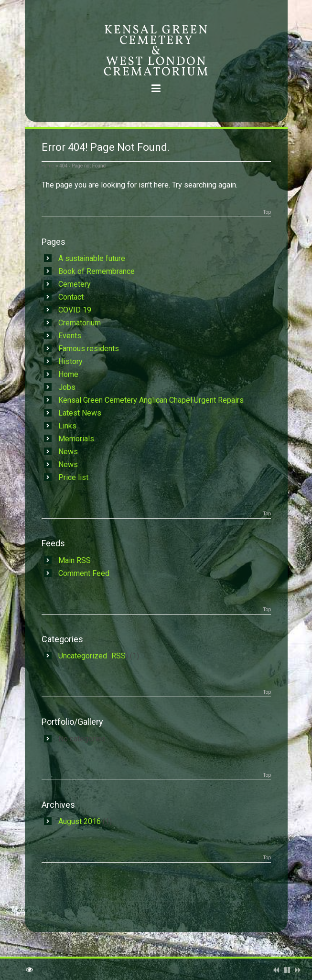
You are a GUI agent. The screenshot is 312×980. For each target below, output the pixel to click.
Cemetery (75, 284)
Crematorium (80, 323)
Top (267, 212)
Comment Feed (84, 573)
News (68, 452)
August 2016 (80, 821)
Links (67, 426)
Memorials (76, 439)
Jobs (67, 387)
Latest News (80, 413)
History (70, 361)
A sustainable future (92, 258)
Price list (73, 477)
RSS (118, 656)
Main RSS (75, 560)
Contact (71, 297)
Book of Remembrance (97, 271)
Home (48, 166)
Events (70, 336)
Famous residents (89, 349)
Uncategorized (83, 656)
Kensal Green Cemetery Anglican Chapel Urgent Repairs (151, 400)
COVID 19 (75, 310)
